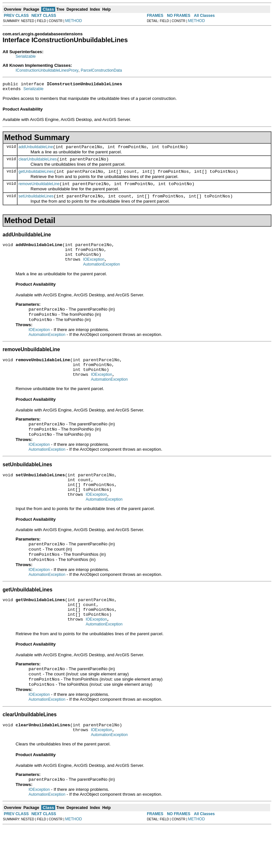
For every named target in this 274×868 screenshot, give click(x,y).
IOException (94, 270)
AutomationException (101, 276)
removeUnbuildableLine (39, 190)
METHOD (74, 21)
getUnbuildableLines (36, 176)
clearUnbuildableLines (38, 163)
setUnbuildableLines (36, 203)
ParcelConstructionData (101, 70)
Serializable (26, 56)
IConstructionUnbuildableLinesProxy (47, 70)
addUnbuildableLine (36, 150)
